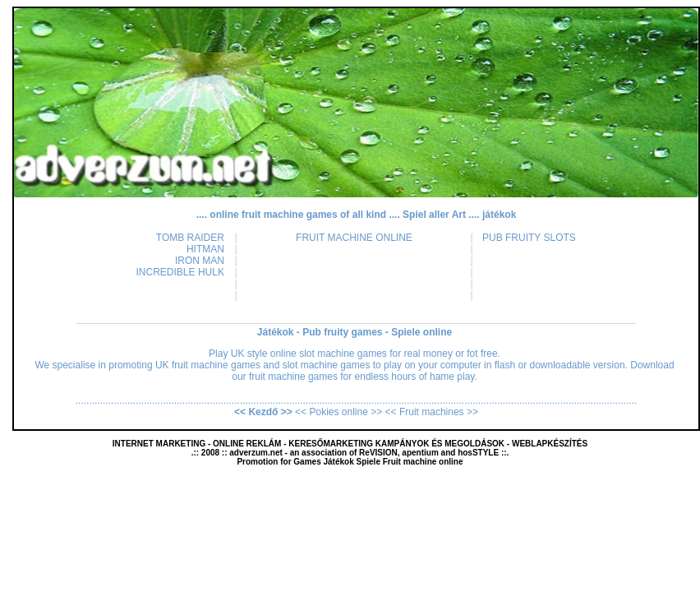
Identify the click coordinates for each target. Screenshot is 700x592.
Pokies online (340, 412)
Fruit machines (432, 412)
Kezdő (263, 412)
